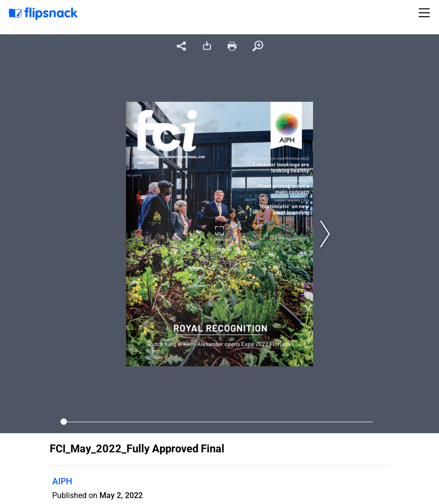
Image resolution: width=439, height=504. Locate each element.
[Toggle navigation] (426, 13)
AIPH (62, 481)
